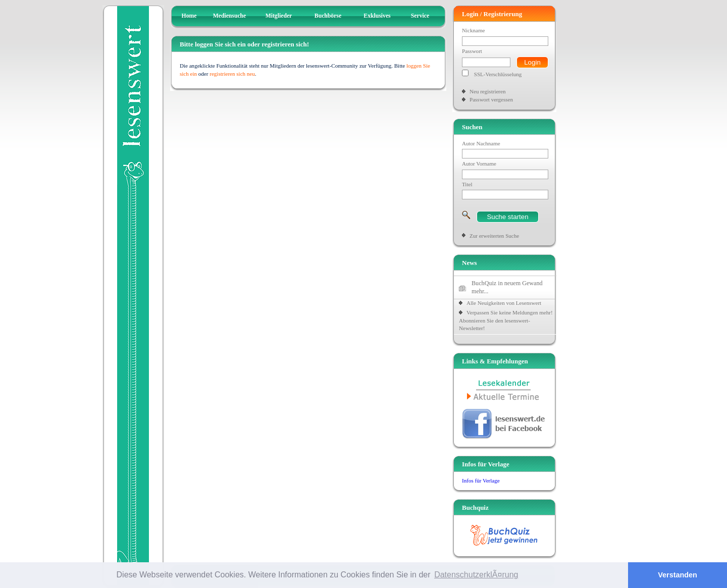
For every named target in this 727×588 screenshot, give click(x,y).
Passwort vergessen (491, 99)
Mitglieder (279, 16)
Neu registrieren (487, 91)
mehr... (480, 291)
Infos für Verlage (481, 480)
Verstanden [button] (678, 575)
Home (189, 16)
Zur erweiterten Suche (494, 236)
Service (420, 16)
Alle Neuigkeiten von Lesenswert (504, 303)
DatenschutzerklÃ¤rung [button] (476, 575)
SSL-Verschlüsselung (498, 74)
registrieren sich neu (232, 74)
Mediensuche (230, 16)
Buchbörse (328, 16)
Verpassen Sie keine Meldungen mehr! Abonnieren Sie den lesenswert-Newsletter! (506, 320)
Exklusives (377, 16)
